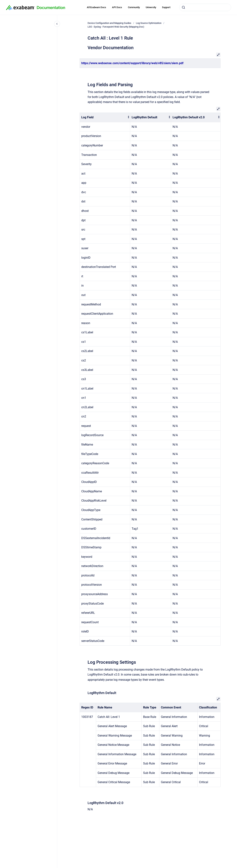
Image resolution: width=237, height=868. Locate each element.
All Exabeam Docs (96, 7)
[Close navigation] (57, 24)
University (151, 7)
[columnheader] (105, 117)
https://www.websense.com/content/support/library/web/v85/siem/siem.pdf (132, 63)
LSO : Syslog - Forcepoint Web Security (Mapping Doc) (116, 27)
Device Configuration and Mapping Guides (109, 23)
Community (134, 7)
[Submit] (183, 7)
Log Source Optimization (149, 23)
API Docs (117, 7)
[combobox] (205, 7)
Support (166, 7)
